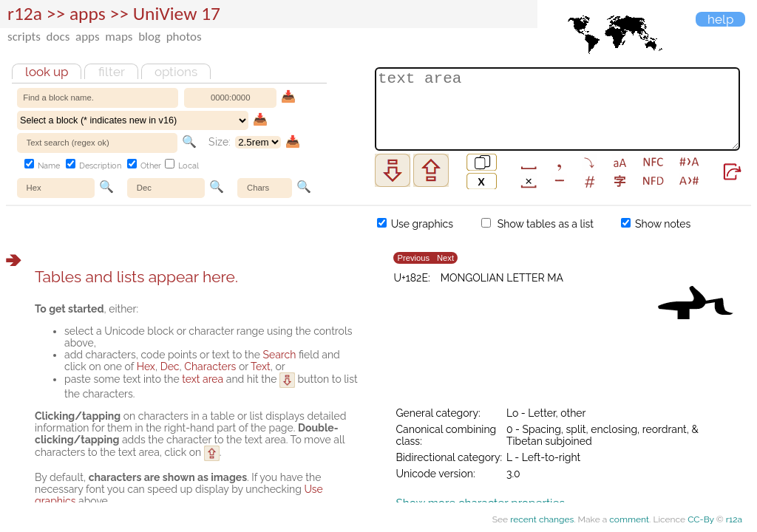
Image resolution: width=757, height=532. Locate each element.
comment (629, 519)
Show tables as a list (537, 224)
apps (88, 37)
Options (176, 72)
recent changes (542, 519)
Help (720, 19)
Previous (413, 258)
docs (58, 37)
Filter (112, 72)
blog (149, 37)
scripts (24, 37)
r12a (25, 14)
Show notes (656, 224)
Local (182, 166)
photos (184, 37)
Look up (47, 72)
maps (119, 37)
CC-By (701, 519)
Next (445, 258)
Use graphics (415, 224)
